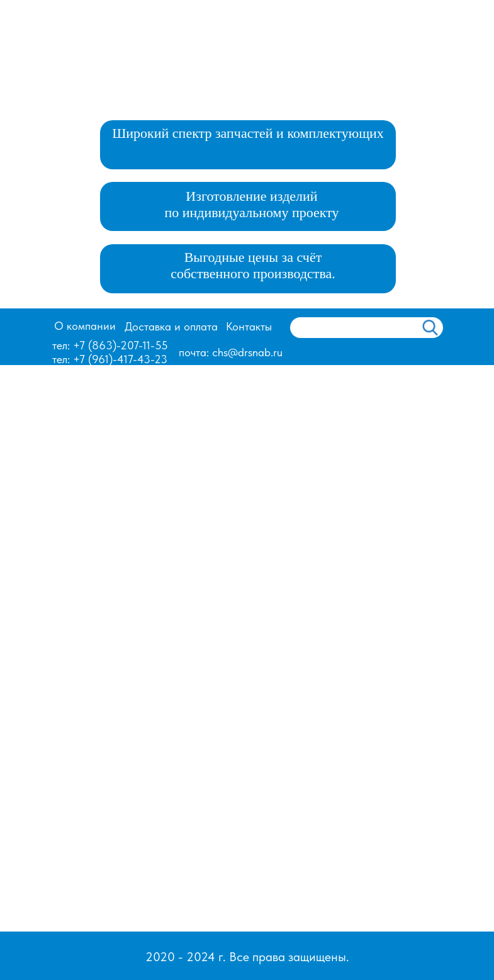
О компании (85, 326)
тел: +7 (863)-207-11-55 (110, 345)
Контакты (249, 326)
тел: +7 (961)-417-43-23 (110, 359)
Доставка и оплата (171, 326)
